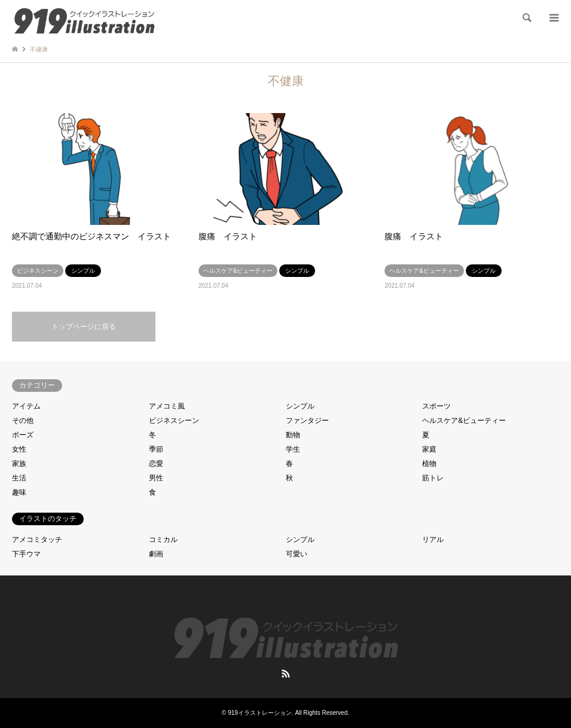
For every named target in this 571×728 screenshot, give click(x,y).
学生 (293, 449)
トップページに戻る (84, 327)
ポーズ (23, 435)
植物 (429, 464)
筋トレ (433, 478)
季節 (156, 449)
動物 (293, 435)
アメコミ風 (167, 406)
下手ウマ (26, 554)
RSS (286, 674)
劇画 (156, 554)
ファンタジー (307, 421)
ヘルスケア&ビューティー (464, 421)
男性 (156, 478)
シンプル (300, 406)
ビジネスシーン (174, 421)
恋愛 (156, 464)
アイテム (26, 406)
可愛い (297, 554)
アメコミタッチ (37, 540)
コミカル (163, 540)
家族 (19, 464)
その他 (23, 421)
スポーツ (436, 406)
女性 (19, 449)
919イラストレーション (260, 713)
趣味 (19, 492)
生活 (19, 478)
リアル (433, 540)
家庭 (429, 449)
